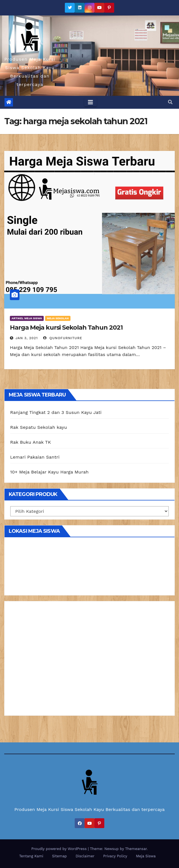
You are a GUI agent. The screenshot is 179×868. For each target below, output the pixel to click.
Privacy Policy (115, 856)
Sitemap (60, 856)
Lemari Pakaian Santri (35, 457)
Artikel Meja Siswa (27, 318)
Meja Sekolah (58, 318)
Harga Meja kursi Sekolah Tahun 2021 (66, 328)
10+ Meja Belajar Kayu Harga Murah (49, 472)
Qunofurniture (63, 338)
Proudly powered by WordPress (60, 849)
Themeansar (136, 849)
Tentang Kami (31, 856)
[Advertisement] (89, 660)
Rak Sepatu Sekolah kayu (39, 427)
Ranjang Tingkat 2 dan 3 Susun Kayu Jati (56, 412)
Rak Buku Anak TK (31, 442)
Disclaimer (85, 856)
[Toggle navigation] (90, 102)
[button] (170, 102)
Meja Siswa (146, 856)
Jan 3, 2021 (27, 338)
